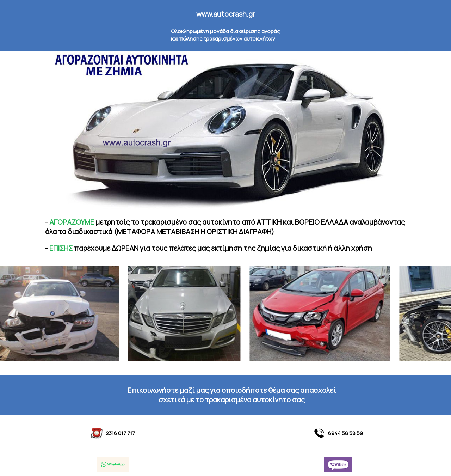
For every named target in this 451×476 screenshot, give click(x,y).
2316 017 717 (113, 433)
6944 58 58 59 (338, 433)
